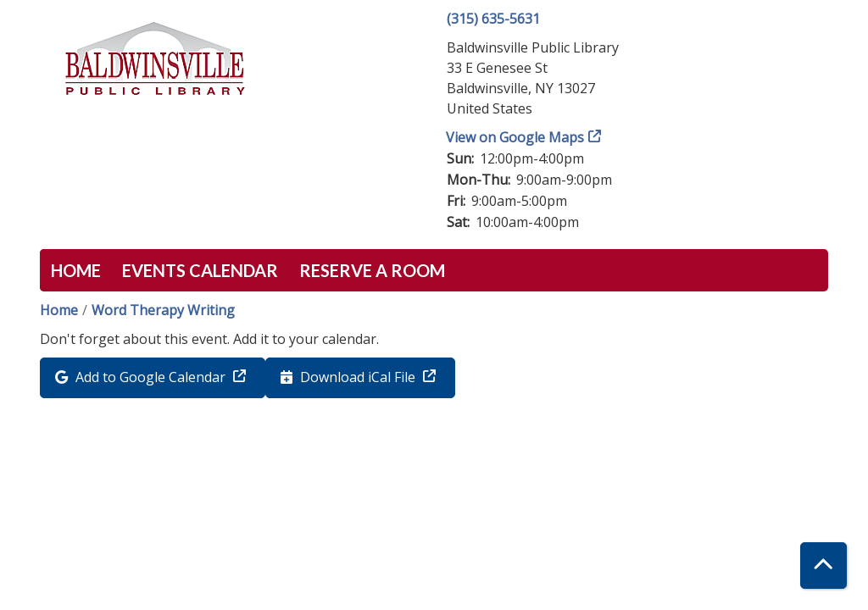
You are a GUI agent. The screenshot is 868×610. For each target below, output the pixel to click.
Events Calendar (200, 270)
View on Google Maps (515, 137)
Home (76, 270)
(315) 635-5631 (493, 19)
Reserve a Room (372, 270)
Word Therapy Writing (163, 310)
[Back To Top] (823, 566)
